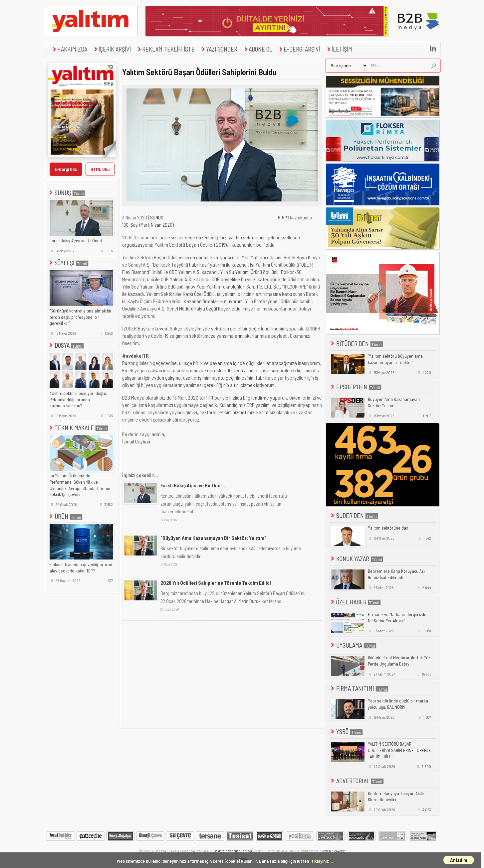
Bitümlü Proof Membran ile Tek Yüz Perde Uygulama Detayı (399, 661)
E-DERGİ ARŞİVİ (299, 49)
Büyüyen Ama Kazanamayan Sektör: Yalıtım (394, 402)
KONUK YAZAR (357, 559)
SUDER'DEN (354, 515)
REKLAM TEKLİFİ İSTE (165, 49)
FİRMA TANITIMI (359, 688)
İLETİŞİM (339, 49)
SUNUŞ (67, 193)
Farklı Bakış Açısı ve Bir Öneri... (77, 241)
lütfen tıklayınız (333, 851)
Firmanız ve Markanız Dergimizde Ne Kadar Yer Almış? (397, 618)
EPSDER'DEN (356, 387)
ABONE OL (257, 49)
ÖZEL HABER (355, 602)
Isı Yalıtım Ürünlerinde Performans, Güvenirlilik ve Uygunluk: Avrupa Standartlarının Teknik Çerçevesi (80, 485)
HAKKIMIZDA (69, 49)
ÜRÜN (65, 516)
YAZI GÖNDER (219, 49)
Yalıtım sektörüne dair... (390, 528)
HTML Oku (100, 169)
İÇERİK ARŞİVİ (112, 49)
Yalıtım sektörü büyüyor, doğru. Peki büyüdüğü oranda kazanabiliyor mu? (78, 399)
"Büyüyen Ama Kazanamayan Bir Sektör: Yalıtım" (213, 538)
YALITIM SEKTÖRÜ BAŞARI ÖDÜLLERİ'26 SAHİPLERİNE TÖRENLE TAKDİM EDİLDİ (399, 750)
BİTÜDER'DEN (356, 344)
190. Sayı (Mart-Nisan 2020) (148, 225)
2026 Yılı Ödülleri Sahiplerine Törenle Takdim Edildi (216, 583)
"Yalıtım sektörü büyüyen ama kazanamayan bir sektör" (395, 359)
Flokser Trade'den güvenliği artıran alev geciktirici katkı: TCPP (81, 568)
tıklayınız (320, 861)
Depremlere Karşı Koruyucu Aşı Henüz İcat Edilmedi (396, 574)
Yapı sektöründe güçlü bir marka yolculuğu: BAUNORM (398, 704)
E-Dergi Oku (66, 169)
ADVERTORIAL (357, 781)
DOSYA (66, 345)
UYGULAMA (353, 645)
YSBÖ (346, 732)
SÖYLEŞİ (68, 263)
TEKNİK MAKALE (78, 428)
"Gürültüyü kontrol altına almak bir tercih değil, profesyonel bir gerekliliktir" (81, 317)
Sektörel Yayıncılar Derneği (233, 851)
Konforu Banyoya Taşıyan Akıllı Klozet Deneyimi (396, 797)
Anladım (459, 860)
